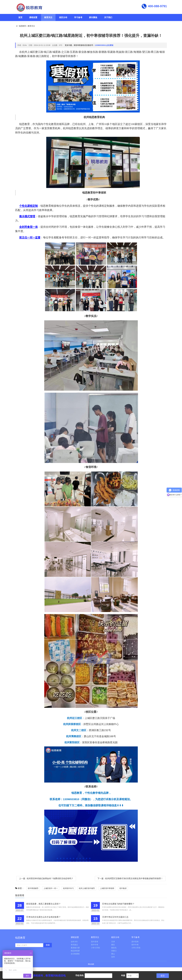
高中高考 (95, 942)
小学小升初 (95, 948)
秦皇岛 (114, 948)
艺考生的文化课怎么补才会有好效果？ (43, 917)
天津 (113, 942)
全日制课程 (75, 954)
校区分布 (63, 17)
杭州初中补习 (68, 888)
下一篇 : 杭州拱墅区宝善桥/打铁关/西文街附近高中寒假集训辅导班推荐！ (130, 878)
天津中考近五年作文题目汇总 (115, 917)
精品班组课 (75, 951)
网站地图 (91, 964)
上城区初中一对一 (51, 888)
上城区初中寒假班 (107, 888)
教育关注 (48, 17)
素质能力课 (75, 948)
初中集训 (123, 888)
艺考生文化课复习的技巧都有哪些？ (118, 904)
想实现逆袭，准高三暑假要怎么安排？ (43, 904)
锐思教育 (22, 26)
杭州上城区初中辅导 (87, 888)
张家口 (114, 951)
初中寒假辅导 (33, 888)
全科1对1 (74, 942)
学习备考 (78, 17)
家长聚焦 (93, 17)
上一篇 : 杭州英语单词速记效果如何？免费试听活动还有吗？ (46, 878)
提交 (163, 976)
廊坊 (113, 945)
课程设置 (33, 17)
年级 (123, 976)
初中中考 (95, 945)
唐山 (113, 954)
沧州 (113, 957)
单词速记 (74, 945)
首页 (20, 17)
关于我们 (108, 17)
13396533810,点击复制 (104, 45)
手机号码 (79, 976)
